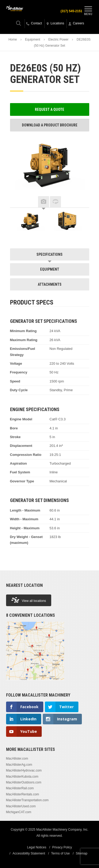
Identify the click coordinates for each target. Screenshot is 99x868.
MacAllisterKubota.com (22, 777)
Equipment (33, 39)
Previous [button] (18, 202)
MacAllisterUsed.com (21, 806)
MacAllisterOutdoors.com (24, 782)
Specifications (49, 254)
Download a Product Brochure (50, 125)
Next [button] (81, 202)
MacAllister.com (17, 759)
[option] (31, 222)
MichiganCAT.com (19, 812)
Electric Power (58, 39)
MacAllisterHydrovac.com (24, 770)
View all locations (29, 600)
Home (13, 39)
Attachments (50, 284)
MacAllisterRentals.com (23, 794)
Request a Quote (49, 109)
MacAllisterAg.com (19, 765)
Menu (88, 10)
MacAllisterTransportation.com (27, 800)
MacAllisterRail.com (20, 788)
